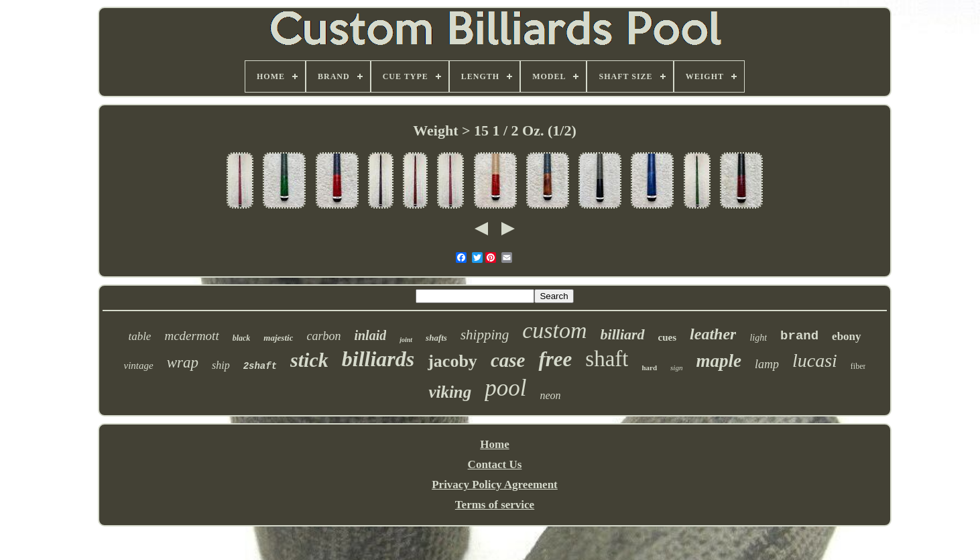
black (242, 338)
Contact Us (495, 464)
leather (713, 334)
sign (676, 368)
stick (309, 360)
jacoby (452, 361)
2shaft (260, 366)
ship (221, 365)
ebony (846, 336)
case (508, 360)
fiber (858, 366)
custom (554, 330)
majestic (278, 338)
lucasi (815, 360)
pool (505, 388)
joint (406, 340)
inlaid (370, 335)
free (555, 359)
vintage (139, 366)
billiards (378, 359)
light (758, 338)
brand (799, 336)
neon (551, 395)
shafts (436, 338)
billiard (623, 334)
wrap (183, 362)
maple (719, 361)
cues (668, 337)
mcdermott (191, 336)
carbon (323, 336)
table (139, 336)
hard (649, 368)
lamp (767, 364)
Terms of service (495, 505)
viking (450, 392)
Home (494, 444)
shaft (607, 359)
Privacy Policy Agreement (495, 485)
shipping (485, 335)
